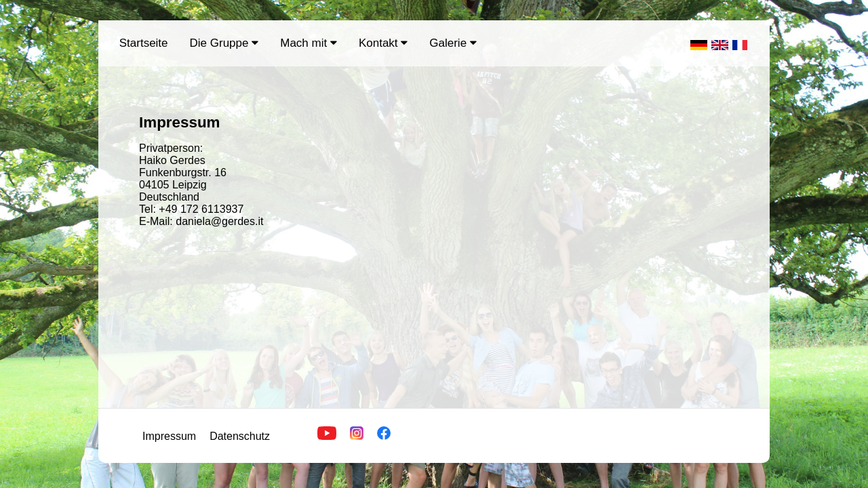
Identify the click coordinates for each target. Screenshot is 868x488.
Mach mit (309, 43)
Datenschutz (240, 436)
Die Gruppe (224, 43)
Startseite (144, 43)
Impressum (169, 436)
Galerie (453, 43)
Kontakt (383, 43)
